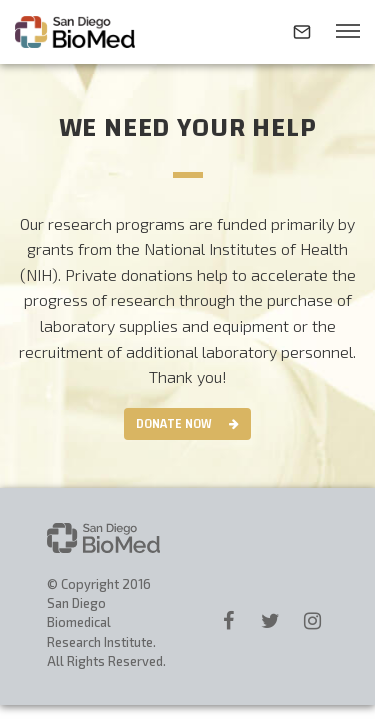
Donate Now (174, 424)
